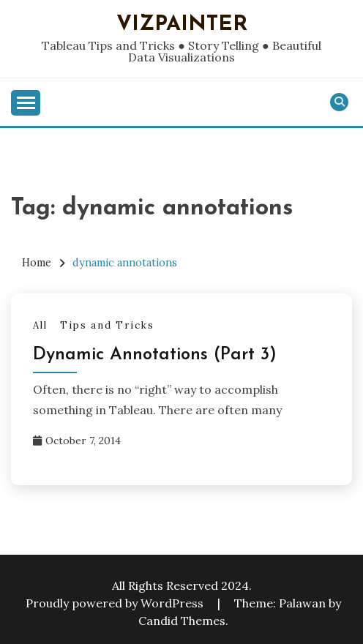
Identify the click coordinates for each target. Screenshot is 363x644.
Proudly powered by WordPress (116, 603)
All (40, 325)
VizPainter (182, 25)
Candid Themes (182, 621)
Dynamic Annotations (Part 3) (155, 355)
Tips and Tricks (107, 325)
